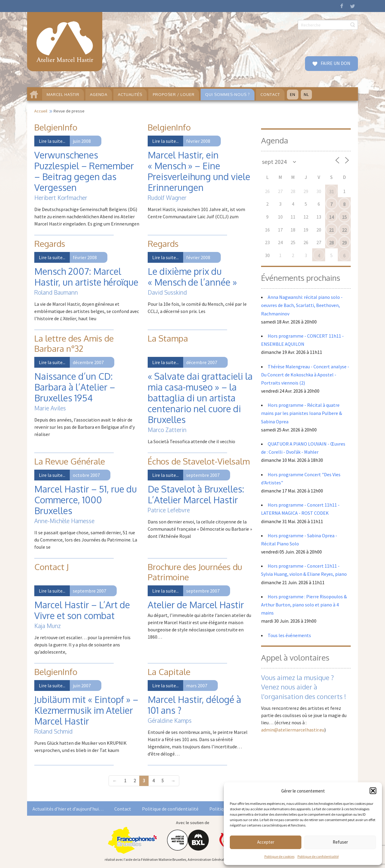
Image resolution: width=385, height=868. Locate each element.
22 (344, 230)
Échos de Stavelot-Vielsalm (199, 461)
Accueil (41, 111)
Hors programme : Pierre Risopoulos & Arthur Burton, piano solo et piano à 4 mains (304, 605)
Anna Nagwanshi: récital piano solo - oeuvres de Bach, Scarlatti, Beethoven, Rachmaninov (302, 305)
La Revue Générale (70, 461)
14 (331, 217)
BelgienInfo (56, 127)
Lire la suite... (52, 141)
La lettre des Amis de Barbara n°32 (74, 343)
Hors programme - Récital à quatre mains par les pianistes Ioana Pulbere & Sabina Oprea (302, 413)
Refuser (340, 842)
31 (331, 192)
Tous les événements (289, 635)
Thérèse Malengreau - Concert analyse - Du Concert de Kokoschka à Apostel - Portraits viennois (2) (305, 375)
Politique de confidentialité (318, 856)
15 (344, 217)
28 (331, 243)
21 (331, 230)
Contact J (51, 567)
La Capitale (169, 672)
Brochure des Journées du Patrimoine (195, 572)
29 (344, 243)
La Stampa (168, 338)
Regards (50, 244)
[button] (373, 791)
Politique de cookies (279, 856)
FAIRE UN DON (335, 63)
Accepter (266, 842)
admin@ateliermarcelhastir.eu (293, 730)
